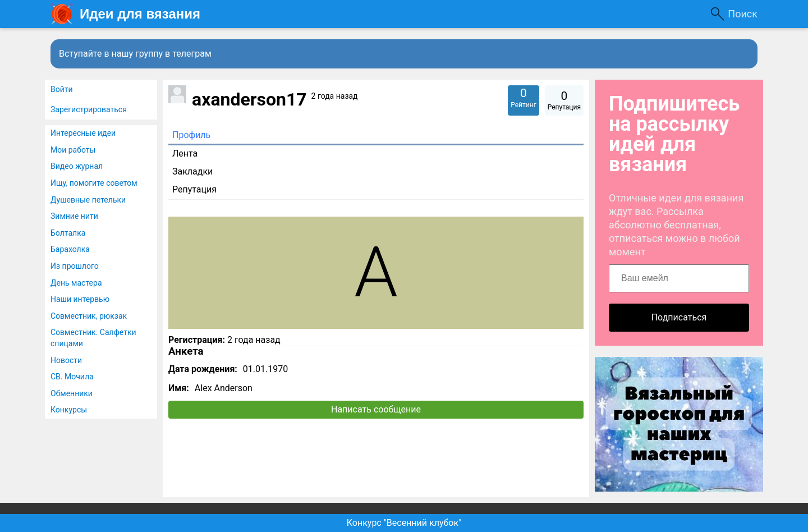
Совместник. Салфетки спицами (93, 338)
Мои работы (73, 150)
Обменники (72, 393)
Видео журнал (77, 166)
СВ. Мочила (72, 377)
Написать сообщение (376, 409)
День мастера (76, 283)
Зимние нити (74, 216)
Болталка (68, 233)
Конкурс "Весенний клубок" (404, 523)
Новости (66, 360)
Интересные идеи (83, 133)
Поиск (743, 14)
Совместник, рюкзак (89, 316)
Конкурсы (69, 410)
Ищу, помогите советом (94, 183)
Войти (62, 89)
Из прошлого (75, 266)
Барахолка (70, 249)
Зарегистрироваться (89, 109)
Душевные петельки (88, 200)
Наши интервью (80, 299)
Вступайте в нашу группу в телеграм (135, 54)
